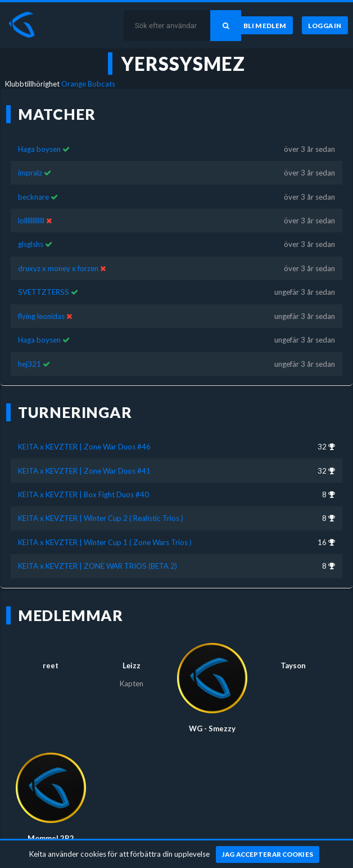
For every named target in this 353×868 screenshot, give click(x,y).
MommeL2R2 (51, 838)
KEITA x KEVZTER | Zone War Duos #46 (84, 447)
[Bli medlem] (265, 25)
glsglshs (31, 244)
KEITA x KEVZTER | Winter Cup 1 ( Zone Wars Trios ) (105, 542)
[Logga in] (325, 25)
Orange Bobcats (88, 84)
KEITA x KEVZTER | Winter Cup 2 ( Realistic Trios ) (101, 518)
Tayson (293, 665)
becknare (33, 197)
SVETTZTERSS (44, 292)
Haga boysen (39, 149)
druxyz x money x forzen (58, 268)
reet (51, 665)
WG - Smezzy (212, 728)
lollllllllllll (31, 221)
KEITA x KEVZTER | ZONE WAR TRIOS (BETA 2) (98, 566)
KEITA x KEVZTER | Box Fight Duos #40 (83, 494)
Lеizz (132, 665)
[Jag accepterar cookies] (268, 854)
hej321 (30, 364)
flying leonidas (42, 316)
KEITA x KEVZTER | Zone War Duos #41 (84, 471)
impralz (30, 173)
